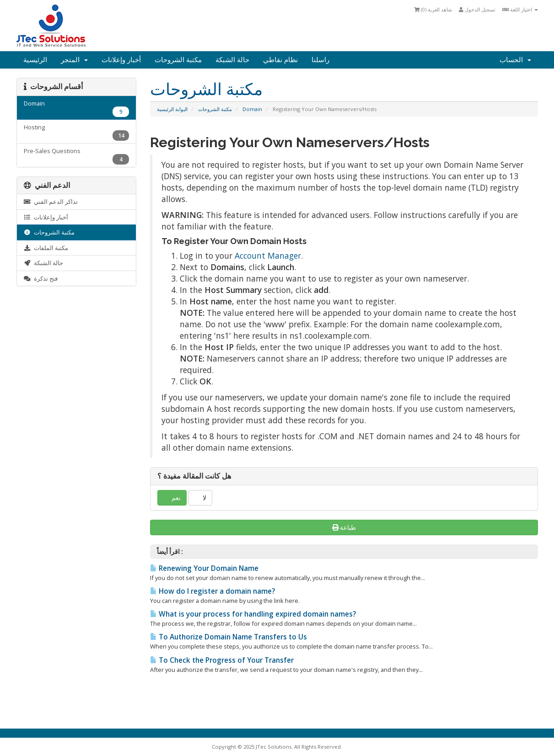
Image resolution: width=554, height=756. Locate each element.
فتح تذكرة (41, 278)
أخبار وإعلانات (121, 60)
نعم (172, 498)
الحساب (515, 60)
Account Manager (268, 256)
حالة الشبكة (232, 60)
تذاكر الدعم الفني (51, 202)
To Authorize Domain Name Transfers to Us (229, 637)
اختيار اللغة (520, 9)
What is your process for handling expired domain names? (253, 614)
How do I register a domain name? (212, 591)
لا (200, 498)
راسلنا (320, 60)
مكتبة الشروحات (178, 60)
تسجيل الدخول (477, 9)
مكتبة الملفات (46, 248)
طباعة (344, 527)
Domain (252, 109)
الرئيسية (35, 60)
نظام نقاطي (280, 60)
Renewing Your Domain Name (204, 568)
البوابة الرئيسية (172, 109)
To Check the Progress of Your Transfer (222, 660)
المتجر (74, 60)
